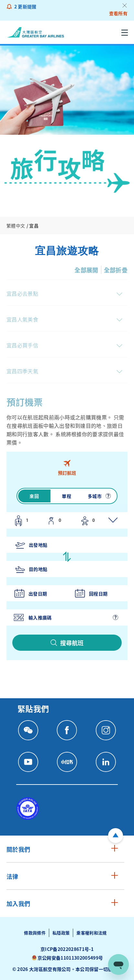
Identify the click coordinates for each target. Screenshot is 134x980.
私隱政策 (61, 933)
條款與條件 (35, 933)
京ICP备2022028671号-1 (67, 949)
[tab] (67, 467)
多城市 (95, 496)
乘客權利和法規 (91, 933)
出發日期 (38, 594)
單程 (67, 496)
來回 (34, 496)
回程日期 (98, 594)
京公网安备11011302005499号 (70, 958)
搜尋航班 (72, 643)
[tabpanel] (67, 571)
